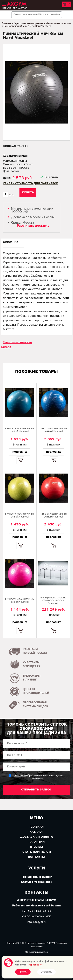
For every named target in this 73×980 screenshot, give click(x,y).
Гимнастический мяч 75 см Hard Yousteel (53, 430)
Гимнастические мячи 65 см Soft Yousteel (20, 515)
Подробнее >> (35, 965)
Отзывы (36, 847)
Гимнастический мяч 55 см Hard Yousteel (53, 515)
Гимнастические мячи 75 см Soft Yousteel (20, 430)
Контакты (36, 857)
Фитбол (6, 347)
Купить (20, 457)
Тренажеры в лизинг (37, 877)
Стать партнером (37, 852)
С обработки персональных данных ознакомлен (38, 777)
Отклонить (46, 972)
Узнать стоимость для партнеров (31, 184)
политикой (20, 776)
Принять (23, 972)
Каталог (36, 832)
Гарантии (37, 842)
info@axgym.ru (36, 922)
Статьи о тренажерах (37, 882)
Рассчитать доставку (33, 226)
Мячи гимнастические (58, 24)
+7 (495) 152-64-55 (37, 911)
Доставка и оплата (37, 837)
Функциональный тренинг (29, 24)
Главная (7, 24)
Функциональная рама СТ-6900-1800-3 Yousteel (53, 601)
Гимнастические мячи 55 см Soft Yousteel (20, 601)
